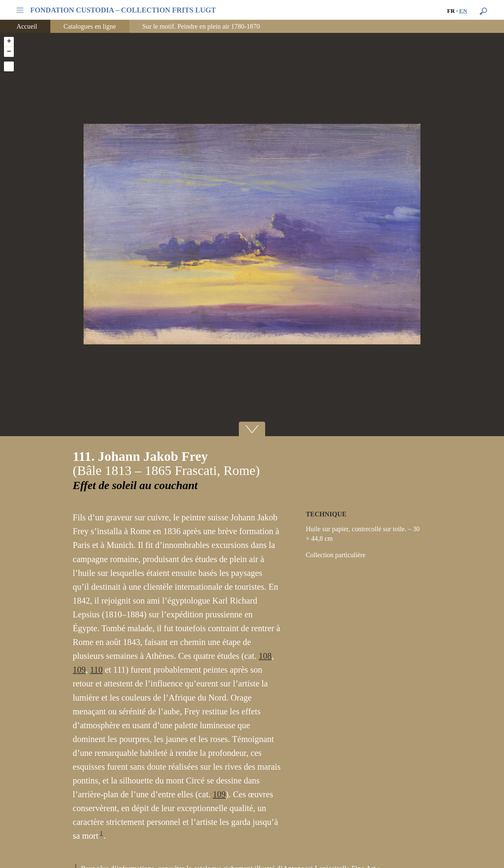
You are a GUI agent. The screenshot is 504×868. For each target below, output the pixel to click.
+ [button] (9, 42)
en (463, 11)
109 (79, 670)
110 (96, 670)
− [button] (9, 52)
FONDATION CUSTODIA (123, 10)
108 (265, 656)
